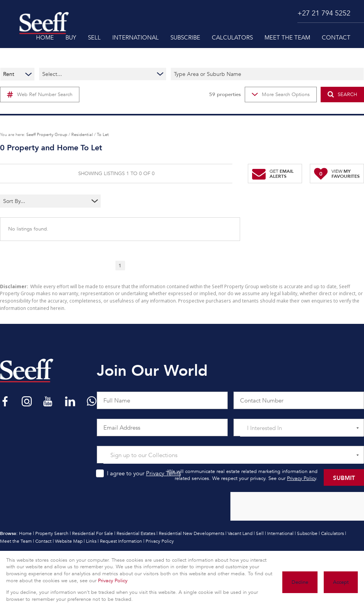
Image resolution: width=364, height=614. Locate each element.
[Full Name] (162, 400)
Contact (43, 541)
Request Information (121, 541)
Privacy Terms (163, 473)
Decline (300, 582)
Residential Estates (136, 533)
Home (25, 533)
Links (91, 541)
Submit (344, 477)
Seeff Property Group (47, 134)
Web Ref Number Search (40, 95)
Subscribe (307, 533)
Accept (341, 582)
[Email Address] (162, 427)
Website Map (69, 541)
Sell (260, 533)
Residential (82, 134)
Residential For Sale (93, 533)
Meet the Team (16, 541)
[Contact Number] (299, 400)
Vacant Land (240, 533)
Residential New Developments (191, 533)
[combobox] (35, 201)
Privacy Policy (301, 478)
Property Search (52, 533)
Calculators (332, 533)
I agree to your (144, 473)
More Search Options (281, 95)
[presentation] (297, 507)
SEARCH (342, 94)
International (280, 533)
